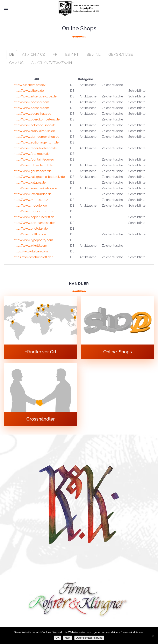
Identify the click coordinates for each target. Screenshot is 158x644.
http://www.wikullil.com (30, 246)
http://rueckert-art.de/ (30, 85)
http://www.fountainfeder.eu (34, 160)
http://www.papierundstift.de (34, 217)
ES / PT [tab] (72, 54)
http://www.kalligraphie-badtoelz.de (39, 177)
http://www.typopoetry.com (33, 240)
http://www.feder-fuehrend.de (35, 148)
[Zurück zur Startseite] (79, 8)
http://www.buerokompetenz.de (37, 119)
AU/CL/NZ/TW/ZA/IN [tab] (52, 63)
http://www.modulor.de (30, 206)
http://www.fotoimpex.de (32, 154)
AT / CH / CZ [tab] (33, 54)
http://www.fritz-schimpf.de (33, 165)
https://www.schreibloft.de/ (33, 257)
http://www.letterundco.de (33, 194)
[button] (6, 8)
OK (58, 638)
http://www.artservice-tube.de (35, 96)
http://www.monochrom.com (34, 211)
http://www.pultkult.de (30, 234)
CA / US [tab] (16, 63)
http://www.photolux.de (31, 229)
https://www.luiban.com (31, 251)
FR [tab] (55, 54)
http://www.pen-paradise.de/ (35, 223)
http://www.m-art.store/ (31, 200)
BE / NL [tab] (94, 54)
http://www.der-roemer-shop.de (36, 137)
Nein (68, 638)
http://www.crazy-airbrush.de (34, 131)
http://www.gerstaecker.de (33, 171)
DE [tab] (12, 54)
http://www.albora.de (29, 91)
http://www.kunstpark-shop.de (35, 188)
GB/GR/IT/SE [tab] (121, 54)
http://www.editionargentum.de (36, 142)
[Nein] (153, 636)
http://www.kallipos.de (30, 183)
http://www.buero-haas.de (32, 114)
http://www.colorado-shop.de (35, 125)
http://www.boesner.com (31, 102)
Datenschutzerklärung (89, 638)
